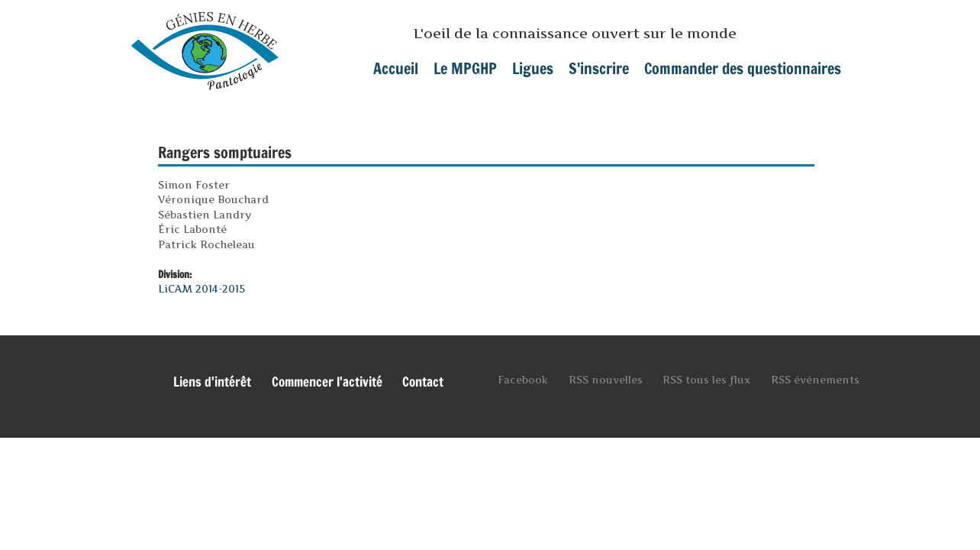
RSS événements (815, 380)
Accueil (396, 68)
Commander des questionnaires (743, 68)
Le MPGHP (465, 68)
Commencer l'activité (327, 382)
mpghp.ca (205, 45)
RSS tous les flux (706, 380)
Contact (423, 382)
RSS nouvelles (606, 380)
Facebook (523, 380)
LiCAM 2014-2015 (201, 289)
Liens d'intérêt (212, 382)
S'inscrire (599, 68)
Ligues (533, 68)
